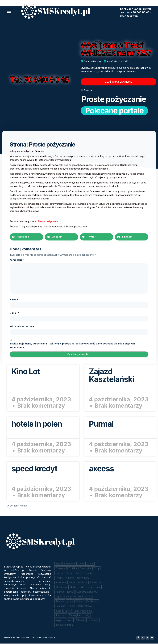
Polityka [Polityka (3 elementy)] (60, 602)
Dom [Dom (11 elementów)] (81, 564)
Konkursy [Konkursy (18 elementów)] (61, 583)
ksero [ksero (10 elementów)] (72, 583)
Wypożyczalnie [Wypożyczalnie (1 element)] (64, 621)
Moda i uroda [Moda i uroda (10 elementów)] (77, 588)
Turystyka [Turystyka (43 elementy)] (74, 616)
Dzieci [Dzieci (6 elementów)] (90, 564)
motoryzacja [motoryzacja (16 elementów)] (94, 588)
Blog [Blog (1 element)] (58, 564)
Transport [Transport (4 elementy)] (61, 616)
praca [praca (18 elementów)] (70, 602)
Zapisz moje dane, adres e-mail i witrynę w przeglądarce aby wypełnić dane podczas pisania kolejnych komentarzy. (72, 494)
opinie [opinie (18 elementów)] (77, 597)
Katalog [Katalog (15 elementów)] (70, 578)
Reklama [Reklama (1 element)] (60, 606)
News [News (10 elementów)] (70, 592)
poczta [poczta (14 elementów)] (87, 597)
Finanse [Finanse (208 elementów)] (60, 573)
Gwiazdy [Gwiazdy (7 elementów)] (87, 573)
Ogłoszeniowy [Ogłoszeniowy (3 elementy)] (63, 597)
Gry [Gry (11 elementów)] (78, 573)
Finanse (88, 90)
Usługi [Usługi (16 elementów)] (86, 616)
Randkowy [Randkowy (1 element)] (92, 602)
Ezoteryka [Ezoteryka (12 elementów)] (85, 569)
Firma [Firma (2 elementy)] (70, 573)
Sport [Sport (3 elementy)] (67, 611)
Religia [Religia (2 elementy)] (72, 606)
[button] (9, 11)
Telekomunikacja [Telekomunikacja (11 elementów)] (82, 611)
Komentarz (17, 409)
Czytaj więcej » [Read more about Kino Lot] (141, 381)
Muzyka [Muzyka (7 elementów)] (60, 592)
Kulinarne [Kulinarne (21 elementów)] (83, 583)
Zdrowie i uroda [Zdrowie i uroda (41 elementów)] (64, 625)
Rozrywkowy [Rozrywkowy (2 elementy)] (85, 606)
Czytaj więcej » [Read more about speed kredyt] (141, 478)
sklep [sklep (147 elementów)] (59, 611)
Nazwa (15, 448)
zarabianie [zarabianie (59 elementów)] (93, 621)
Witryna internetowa (22, 475)
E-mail (14, 462)
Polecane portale (114, 113)
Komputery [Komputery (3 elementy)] (83, 578)
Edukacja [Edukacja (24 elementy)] (61, 569)
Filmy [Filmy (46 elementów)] (96, 569)
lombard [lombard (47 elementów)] (95, 583)
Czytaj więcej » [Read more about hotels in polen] (141, 434)
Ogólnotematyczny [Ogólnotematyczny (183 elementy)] (87, 592)
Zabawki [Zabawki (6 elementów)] (80, 621)
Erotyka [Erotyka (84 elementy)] (73, 569)
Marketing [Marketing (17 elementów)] (61, 588)
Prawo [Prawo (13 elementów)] (80, 602)
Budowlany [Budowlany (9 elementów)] (69, 564)
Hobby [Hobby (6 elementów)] (59, 578)
